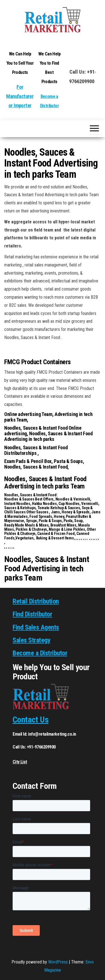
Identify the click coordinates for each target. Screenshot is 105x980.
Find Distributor (32, 614)
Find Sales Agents (36, 627)
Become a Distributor (40, 653)
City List (20, 762)
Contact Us (31, 720)
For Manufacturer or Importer (20, 96)
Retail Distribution (36, 601)
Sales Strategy (32, 640)
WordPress (58, 962)
